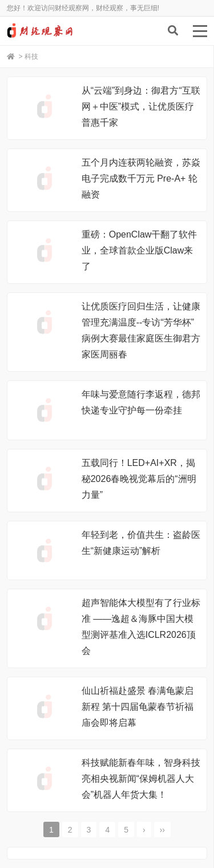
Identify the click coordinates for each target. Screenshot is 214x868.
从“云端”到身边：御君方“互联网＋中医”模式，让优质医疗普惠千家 (141, 107)
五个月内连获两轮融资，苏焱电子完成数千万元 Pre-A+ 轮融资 (141, 178)
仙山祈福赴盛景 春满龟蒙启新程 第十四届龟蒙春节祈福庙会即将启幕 (138, 707)
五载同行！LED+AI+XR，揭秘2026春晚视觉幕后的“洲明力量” (139, 479)
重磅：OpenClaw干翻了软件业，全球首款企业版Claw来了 (140, 250)
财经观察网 (61, 31)
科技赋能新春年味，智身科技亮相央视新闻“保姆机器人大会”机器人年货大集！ (141, 779)
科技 (31, 57)
